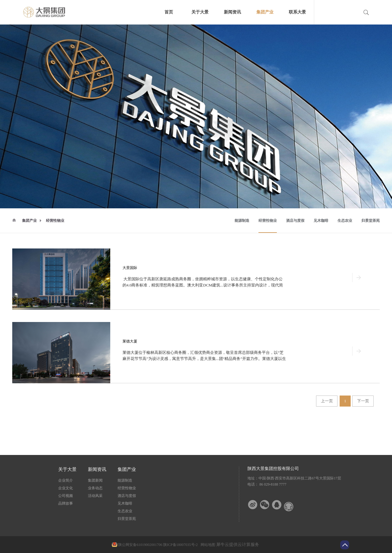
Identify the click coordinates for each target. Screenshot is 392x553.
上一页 (327, 401)
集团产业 (29, 221)
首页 (169, 12)
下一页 (363, 401)
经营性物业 (55, 221)
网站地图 (207, 545)
